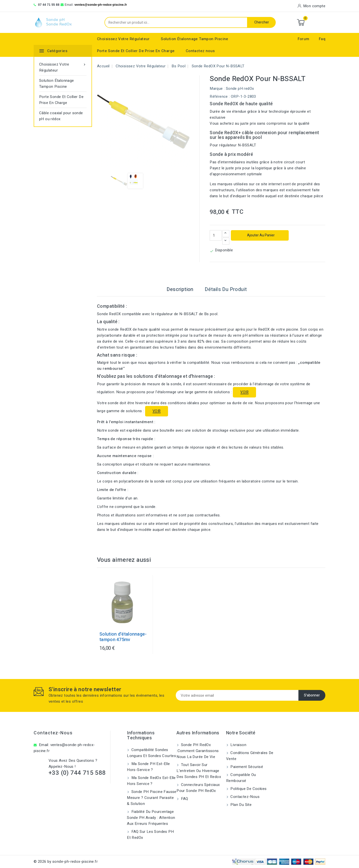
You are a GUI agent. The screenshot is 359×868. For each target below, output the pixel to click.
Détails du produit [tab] (226, 289)
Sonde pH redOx (240, 89)
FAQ (184, 799)
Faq (322, 39)
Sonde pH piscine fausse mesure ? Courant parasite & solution (152, 798)
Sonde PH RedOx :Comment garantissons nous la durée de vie (198, 751)
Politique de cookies (248, 789)
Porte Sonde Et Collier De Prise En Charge (136, 51)
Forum (304, 39)
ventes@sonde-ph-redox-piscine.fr (101, 5)
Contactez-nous (53, 733)
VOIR (244, 392)
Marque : (217, 89)
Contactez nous (200, 51)
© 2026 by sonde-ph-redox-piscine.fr (66, 862)
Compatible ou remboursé (241, 778)
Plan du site (240, 805)
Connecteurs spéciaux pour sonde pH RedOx (198, 788)
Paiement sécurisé (246, 767)
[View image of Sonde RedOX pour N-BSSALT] (119, 181)
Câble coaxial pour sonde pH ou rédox (61, 116)
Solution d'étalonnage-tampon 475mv (123, 637)
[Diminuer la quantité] (226, 241)
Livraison (238, 745)
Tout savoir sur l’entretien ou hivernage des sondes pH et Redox (199, 771)
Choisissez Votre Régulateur (123, 39)
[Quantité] (216, 235)
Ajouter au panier (261, 235)
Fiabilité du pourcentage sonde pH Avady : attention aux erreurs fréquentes (151, 818)
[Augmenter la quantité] (226, 234)
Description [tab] (180, 289)
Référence (219, 96)
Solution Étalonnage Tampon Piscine (195, 39)
